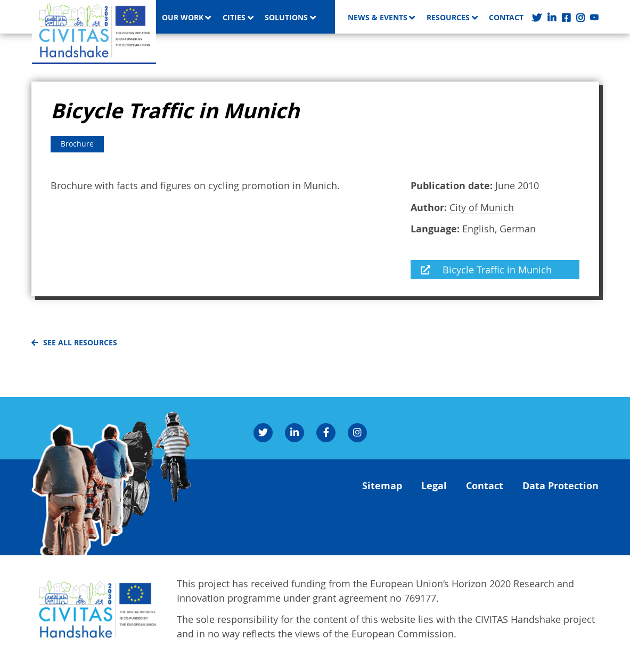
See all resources (80, 343)
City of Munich (482, 207)
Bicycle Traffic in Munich (497, 270)
